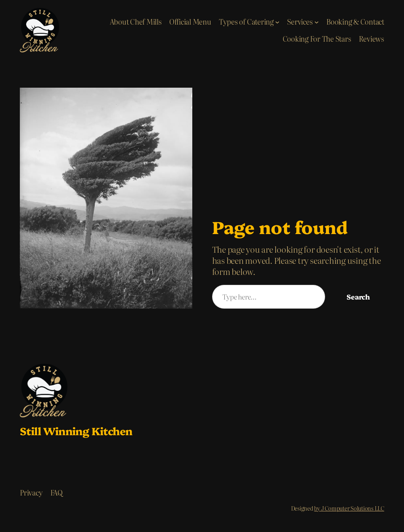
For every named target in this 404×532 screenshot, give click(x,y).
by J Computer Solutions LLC (349, 508)
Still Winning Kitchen (76, 431)
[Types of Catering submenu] (277, 22)
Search (358, 296)
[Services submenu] (317, 22)
